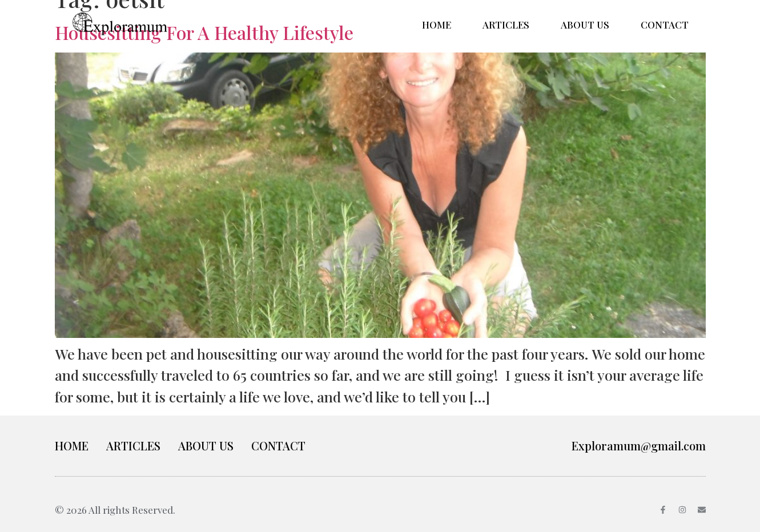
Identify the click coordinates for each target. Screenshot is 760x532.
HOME (437, 25)
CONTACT (665, 25)
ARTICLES (506, 25)
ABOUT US (585, 25)
